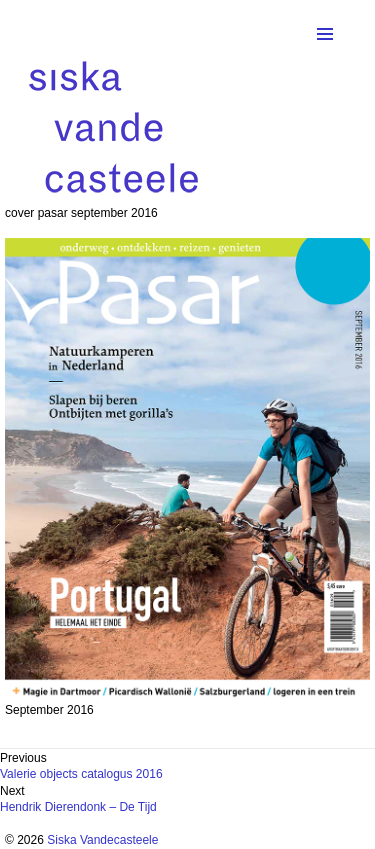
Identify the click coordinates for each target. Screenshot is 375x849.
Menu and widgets (325, 55)
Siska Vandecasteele (102, 840)
